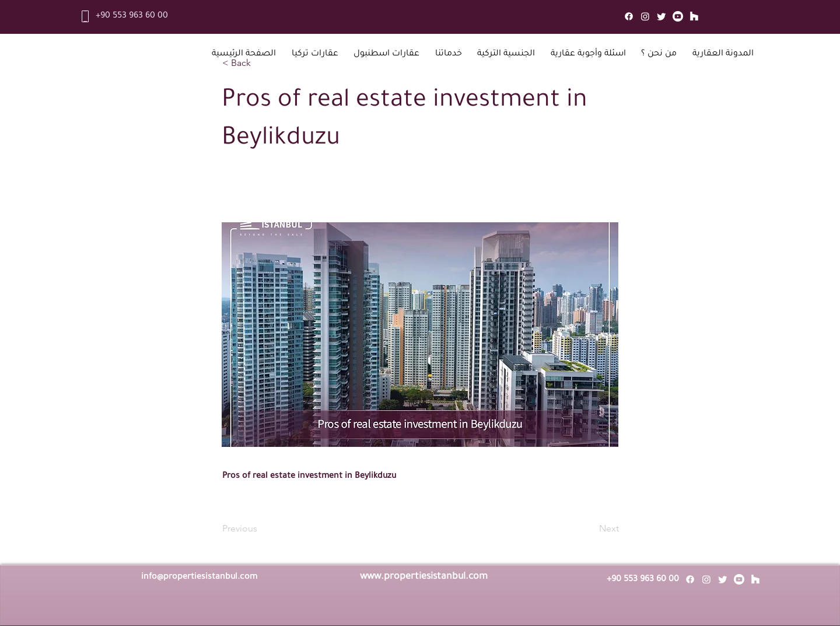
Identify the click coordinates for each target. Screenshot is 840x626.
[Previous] (261, 529)
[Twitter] (661, 16)
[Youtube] (678, 16)
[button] (315, 55)
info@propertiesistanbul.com (199, 578)
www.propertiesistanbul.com (424, 577)
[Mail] (694, 16)
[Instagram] (645, 16)
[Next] (590, 529)
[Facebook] (629, 16)
